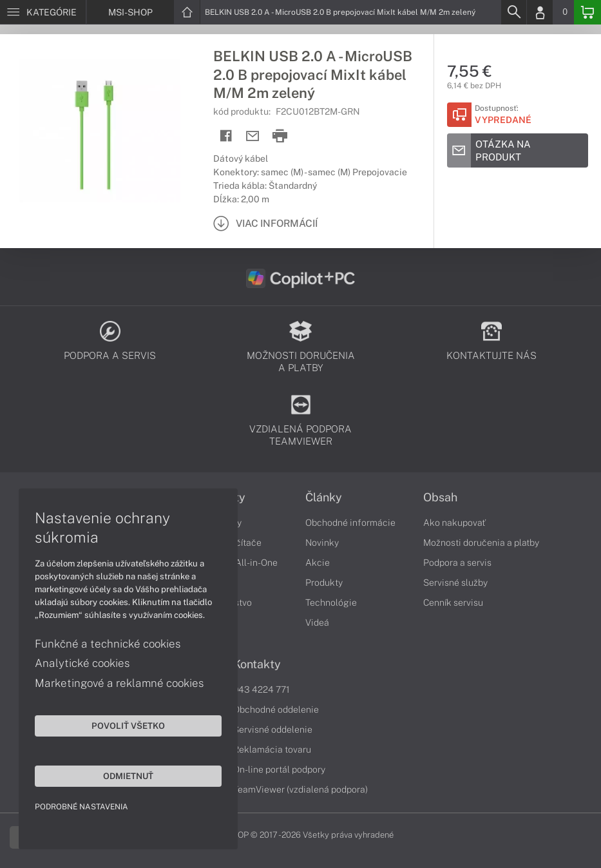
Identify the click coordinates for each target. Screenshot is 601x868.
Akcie (318, 563)
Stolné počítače (229, 543)
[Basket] (587, 12)
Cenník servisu (453, 603)
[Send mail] (253, 136)
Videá (317, 622)
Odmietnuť (122, 775)
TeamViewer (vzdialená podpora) (300, 789)
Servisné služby (455, 583)
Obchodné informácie (350, 523)
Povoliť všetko (122, 725)
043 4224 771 (262, 690)
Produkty (324, 583)
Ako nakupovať (454, 523)
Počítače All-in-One (237, 563)
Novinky (322, 543)
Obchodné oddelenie (276, 709)
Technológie (331, 603)
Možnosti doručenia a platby (481, 543)
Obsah (440, 497)
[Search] (513, 12)
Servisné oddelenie (273, 729)
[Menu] (43, 12)
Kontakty (257, 664)
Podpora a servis (457, 563)
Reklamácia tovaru (272, 749)
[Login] (540, 12)
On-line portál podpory (279, 769)
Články (324, 497)
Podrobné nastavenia (82, 806)
